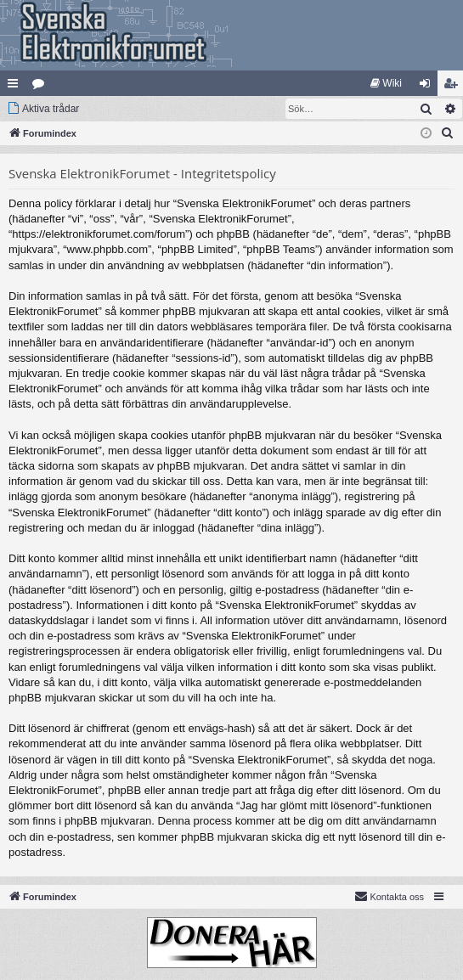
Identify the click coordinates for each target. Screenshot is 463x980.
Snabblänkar (16, 87)
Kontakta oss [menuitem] (389, 896)
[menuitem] (386, 83)
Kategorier (42, 87)
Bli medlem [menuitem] (454, 87)
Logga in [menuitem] (429, 87)
